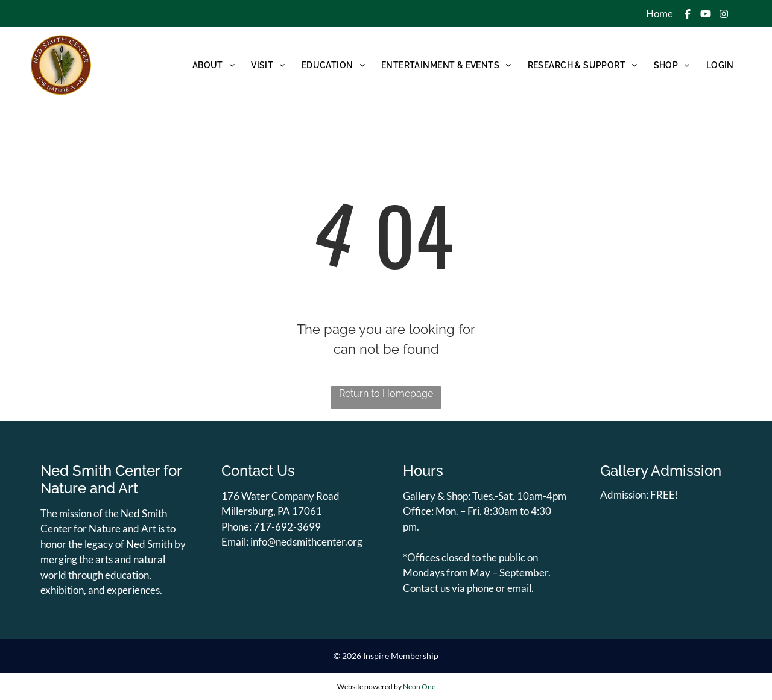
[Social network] (688, 15)
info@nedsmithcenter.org (306, 542)
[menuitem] (213, 65)
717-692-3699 (287, 527)
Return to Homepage (386, 393)
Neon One (419, 686)
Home (660, 14)
